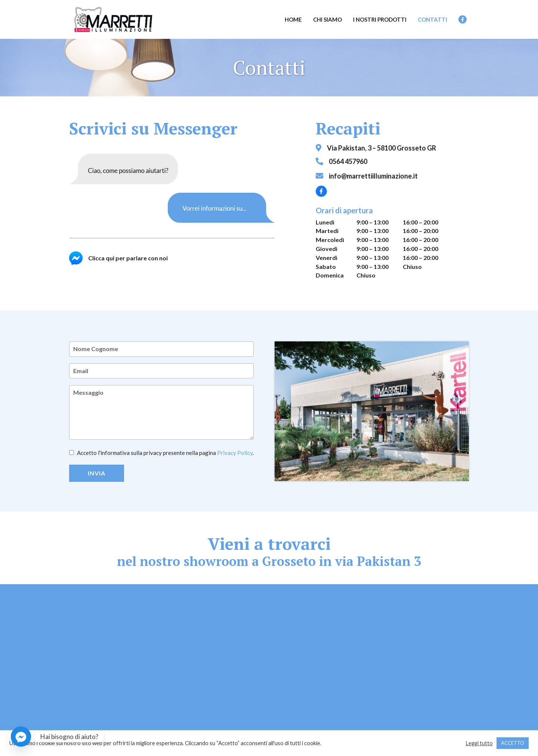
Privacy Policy (235, 453)
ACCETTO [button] (513, 743)
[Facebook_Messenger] (21, 737)
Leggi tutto (479, 743)
